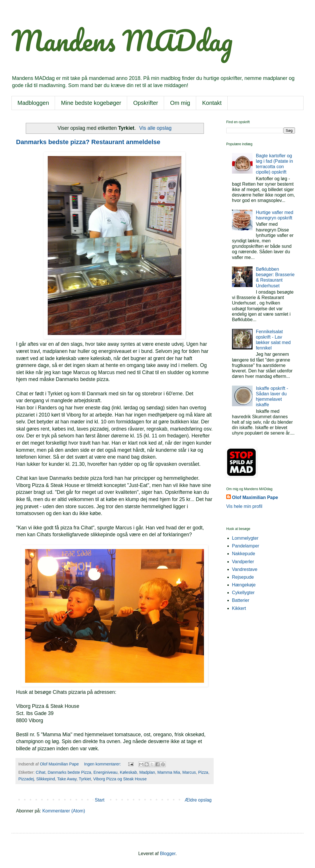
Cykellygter (243, 593)
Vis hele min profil (244, 506)
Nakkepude (244, 554)
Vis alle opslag (155, 128)
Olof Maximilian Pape (255, 497)
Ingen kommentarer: (103, 764)
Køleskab (128, 772)
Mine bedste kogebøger (91, 103)
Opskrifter (146, 103)
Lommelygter (245, 538)
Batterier (241, 600)
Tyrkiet (85, 779)
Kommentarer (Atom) (64, 811)
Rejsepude (243, 577)
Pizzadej (26, 779)
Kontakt (212, 103)
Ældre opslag (198, 800)
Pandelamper (246, 546)
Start (100, 800)
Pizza (203, 772)
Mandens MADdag (122, 40)
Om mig (180, 103)
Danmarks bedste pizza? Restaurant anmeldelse (88, 142)
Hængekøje (244, 585)
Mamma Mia (169, 772)
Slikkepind (46, 779)
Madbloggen (33, 103)
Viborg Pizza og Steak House (120, 779)
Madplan (147, 772)
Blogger (168, 854)
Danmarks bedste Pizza (69, 772)
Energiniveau (105, 772)
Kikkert (239, 608)
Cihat (41, 772)
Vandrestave (245, 569)
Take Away (67, 779)
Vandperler (243, 562)
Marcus (189, 772)
